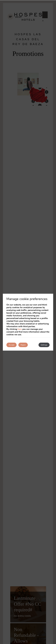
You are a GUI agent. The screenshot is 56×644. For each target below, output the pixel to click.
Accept (11, 345)
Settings (44, 345)
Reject (23, 345)
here (20, 329)
